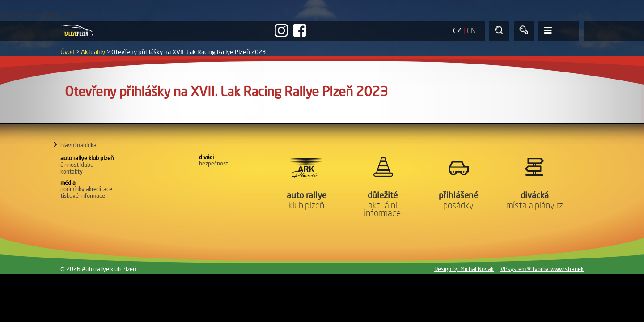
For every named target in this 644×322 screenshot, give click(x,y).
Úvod (68, 52)
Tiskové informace (83, 195)
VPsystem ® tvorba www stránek (542, 269)
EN (471, 30)
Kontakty (72, 171)
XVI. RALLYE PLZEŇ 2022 (40, 16)
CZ (457, 30)
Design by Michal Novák (464, 269)
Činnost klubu (77, 165)
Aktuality (93, 52)
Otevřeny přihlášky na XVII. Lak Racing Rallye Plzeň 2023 (189, 52)
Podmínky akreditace (86, 189)
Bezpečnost (214, 163)
